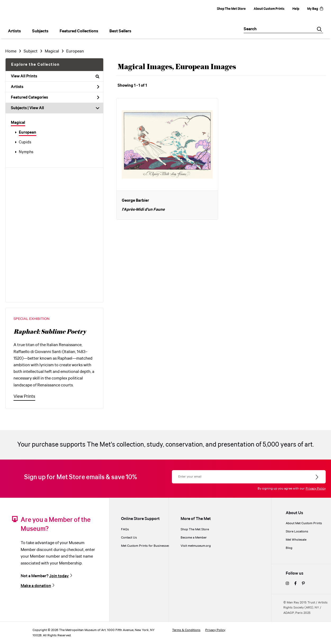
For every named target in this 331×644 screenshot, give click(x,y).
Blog (289, 548)
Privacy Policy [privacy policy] (215, 630)
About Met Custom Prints (304, 523)
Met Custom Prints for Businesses (145, 546)
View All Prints (55, 76)
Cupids (25, 142)
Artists (55, 87)
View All (37, 108)
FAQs (125, 529)
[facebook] (295, 584)
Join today (59, 576)
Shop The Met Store (231, 9)
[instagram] (287, 584)
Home (11, 51)
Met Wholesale (296, 540)
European (28, 133)
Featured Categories (55, 98)
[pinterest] (303, 584)
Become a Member (194, 538)
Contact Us (129, 538)
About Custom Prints (269, 9)
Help (296, 9)
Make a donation (36, 586)
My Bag (315, 9)
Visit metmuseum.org (196, 546)
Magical (18, 123)
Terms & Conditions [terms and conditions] (186, 630)
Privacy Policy (316, 489)
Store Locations (297, 531)
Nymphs (26, 152)
